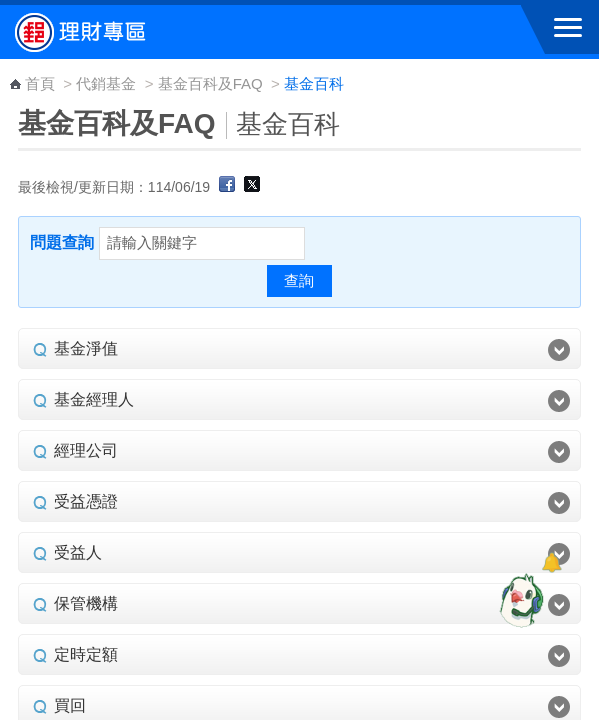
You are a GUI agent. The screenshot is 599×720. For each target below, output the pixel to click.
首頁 (40, 83)
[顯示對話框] (551, 562)
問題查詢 (62, 242)
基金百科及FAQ (210, 83)
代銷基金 (106, 83)
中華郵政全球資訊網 (125, 32)
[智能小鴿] (519, 600)
